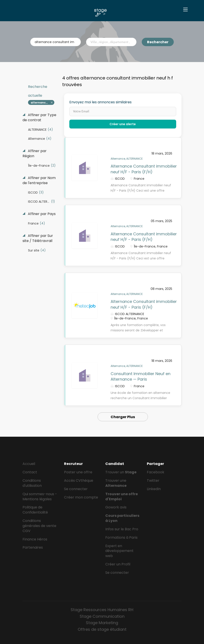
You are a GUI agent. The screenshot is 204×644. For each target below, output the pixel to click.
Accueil (29, 464)
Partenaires (33, 547)
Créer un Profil (118, 564)
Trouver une (116, 483)
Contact (30, 472)
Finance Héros (35, 539)
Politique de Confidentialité (35, 510)
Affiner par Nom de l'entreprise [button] (39, 180)
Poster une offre (78, 472)
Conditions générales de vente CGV (39, 526)
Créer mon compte (81, 497)
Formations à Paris (121, 537)
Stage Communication (102, 616)
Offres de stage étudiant (102, 629)
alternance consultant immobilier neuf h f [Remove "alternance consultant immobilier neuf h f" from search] (42, 103)
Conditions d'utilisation (32, 483)
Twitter (153, 481)
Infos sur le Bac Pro (122, 529)
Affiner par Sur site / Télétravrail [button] (38, 238)
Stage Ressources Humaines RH (102, 610)
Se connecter (76, 489)
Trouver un (121, 472)
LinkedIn (154, 489)
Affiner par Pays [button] (41, 214)
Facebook (156, 472)
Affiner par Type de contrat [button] (39, 118)
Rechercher (158, 42)
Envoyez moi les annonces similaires (100, 102)
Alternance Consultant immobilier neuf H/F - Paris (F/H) (144, 169)
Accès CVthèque (79, 481)
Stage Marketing (102, 623)
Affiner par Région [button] (35, 154)
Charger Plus (123, 417)
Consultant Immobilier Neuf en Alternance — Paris (141, 377)
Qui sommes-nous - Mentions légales (40, 497)
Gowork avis (116, 507)
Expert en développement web (119, 551)
